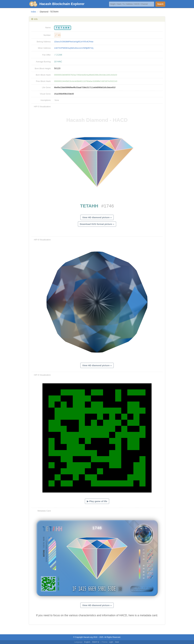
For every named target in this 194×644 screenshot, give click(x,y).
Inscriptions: (46, 100)
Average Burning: (43, 62)
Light (111, 642)
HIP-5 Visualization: (43, 107)
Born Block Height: (43, 68)
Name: (48, 28)
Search (160, 4)
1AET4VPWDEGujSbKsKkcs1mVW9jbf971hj (74, 48)
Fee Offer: (47, 55)
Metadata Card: (44, 511)
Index (33, 12)
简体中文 (96, 642)
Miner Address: (44, 48)
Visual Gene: (45, 94)
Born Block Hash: (43, 75)
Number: (47, 35)
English (87, 642)
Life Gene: (47, 87)
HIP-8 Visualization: (43, 240)
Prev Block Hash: (43, 81)
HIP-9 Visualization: (43, 375)
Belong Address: (44, 42)
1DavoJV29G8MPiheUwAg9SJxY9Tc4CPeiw (74, 42)
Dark (117, 642)
